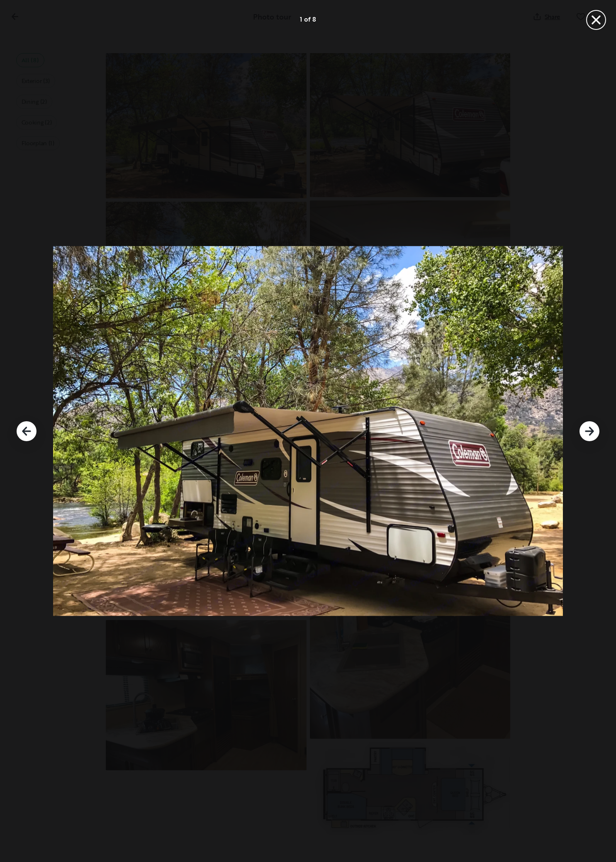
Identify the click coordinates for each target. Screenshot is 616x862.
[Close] (596, 20)
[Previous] (27, 431)
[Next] (589, 431)
